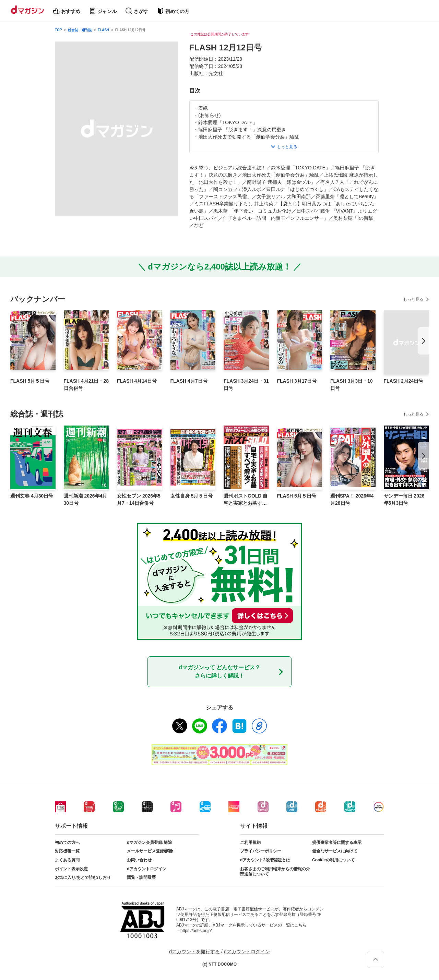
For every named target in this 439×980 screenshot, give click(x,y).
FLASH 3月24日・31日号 (246, 385)
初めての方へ (67, 842)
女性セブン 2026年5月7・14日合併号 (139, 499)
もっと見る (413, 299)
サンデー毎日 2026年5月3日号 (404, 499)
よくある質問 (67, 860)
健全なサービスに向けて (335, 851)
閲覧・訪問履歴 (141, 877)
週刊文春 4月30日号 (32, 496)
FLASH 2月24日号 (404, 381)
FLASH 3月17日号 (297, 381)
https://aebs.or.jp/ (196, 931)
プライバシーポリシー (261, 851)
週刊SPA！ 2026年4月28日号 (352, 499)
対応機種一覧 (67, 851)
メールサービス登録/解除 (150, 851)
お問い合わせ (139, 860)
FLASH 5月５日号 (30, 381)
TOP (58, 30)
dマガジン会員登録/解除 (149, 842)
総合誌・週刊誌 (80, 30)
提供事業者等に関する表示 (337, 842)
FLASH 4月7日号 (189, 381)
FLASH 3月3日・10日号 (352, 385)
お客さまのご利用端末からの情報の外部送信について (275, 872)
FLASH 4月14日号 (137, 381)
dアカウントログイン (147, 869)
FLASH (103, 30)
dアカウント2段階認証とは (265, 860)
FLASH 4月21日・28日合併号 (86, 385)
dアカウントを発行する (194, 952)
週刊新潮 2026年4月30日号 (86, 499)
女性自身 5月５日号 (192, 496)
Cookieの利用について (333, 860)
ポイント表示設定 (71, 869)
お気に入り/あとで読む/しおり (83, 877)
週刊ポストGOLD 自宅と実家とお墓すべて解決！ (246, 500)
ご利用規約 (250, 842)
